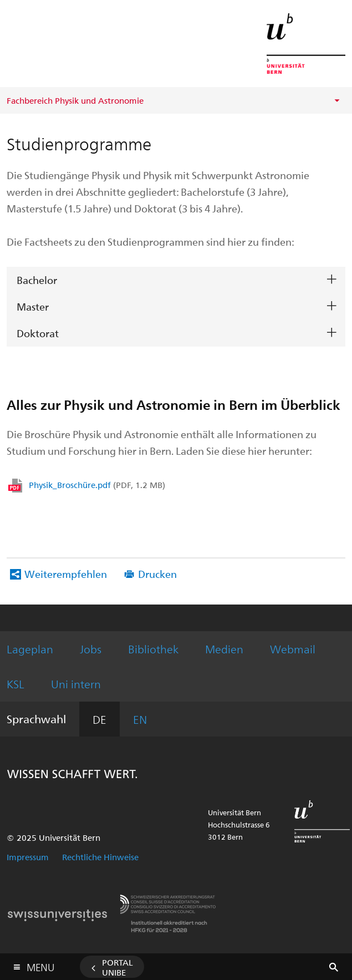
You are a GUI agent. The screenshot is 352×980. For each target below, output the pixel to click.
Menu (40, 965)
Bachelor (37, 280)
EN (140, 719)
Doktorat (38, 333)
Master (33, 306)
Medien (224, 649)
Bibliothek (153, 649)
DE (100, 719)
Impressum (28, 857)
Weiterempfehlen (66, 574)
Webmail (293, 649)
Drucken (157, 574)
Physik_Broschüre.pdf (97, 485)
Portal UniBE (118, 967)
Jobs (91, 649)
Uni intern (76, 684)
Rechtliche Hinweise (100, 857)
